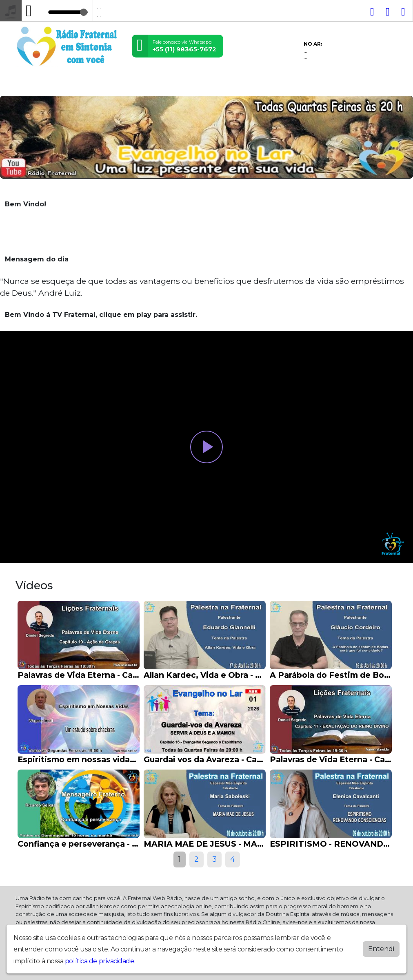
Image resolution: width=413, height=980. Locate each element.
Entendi (381, 949)
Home (26, 85)
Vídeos (49, 85)
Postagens (78, 85)
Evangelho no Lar (153, 85)
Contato (111, 85)
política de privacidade (100, 961)
